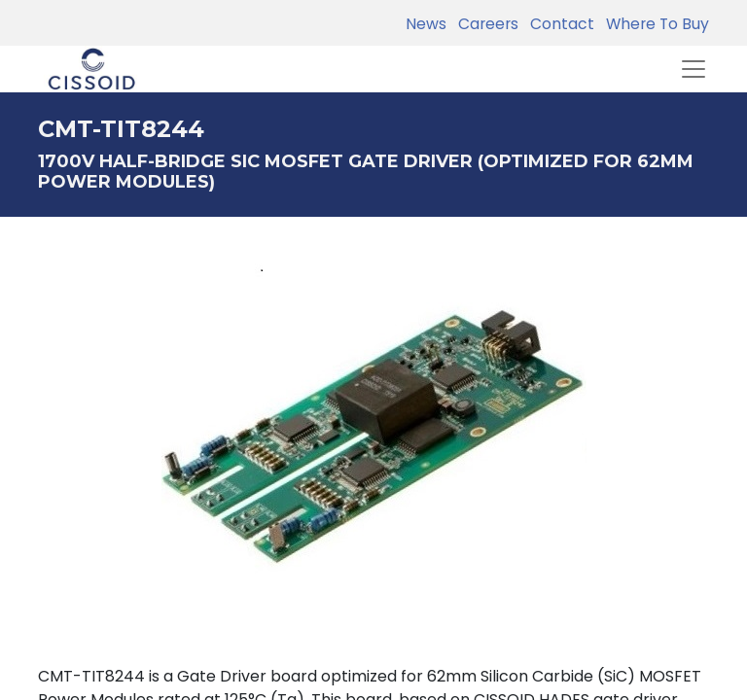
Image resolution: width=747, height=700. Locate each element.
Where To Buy (654, 24)
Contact (558, 24)
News (426, 24)
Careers (484, 24)
